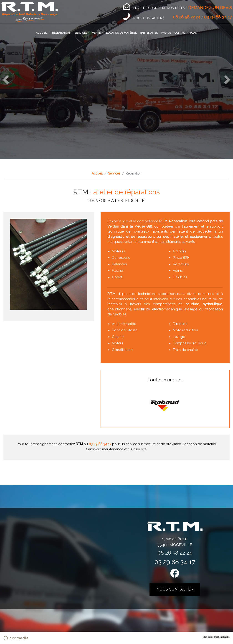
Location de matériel (121, 33)
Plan (194, 33)
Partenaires (149, 33)
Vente (97, 33)
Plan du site (208, 637)
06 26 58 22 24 (187, 17)
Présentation (60, 33)
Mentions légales (222, 637)
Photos (166, 33)
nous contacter (175, 589)
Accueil (42, 33)
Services (81, 33)
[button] (6, 80)
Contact (181, 33)
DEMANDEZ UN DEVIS (210, 8)
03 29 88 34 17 (218, 17)
